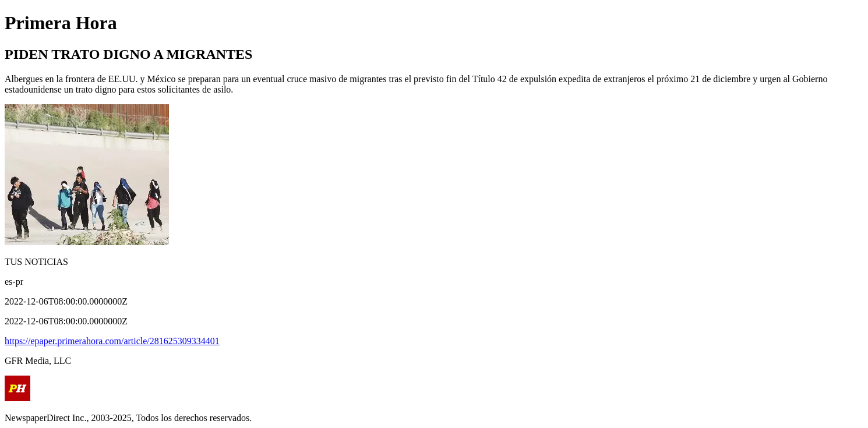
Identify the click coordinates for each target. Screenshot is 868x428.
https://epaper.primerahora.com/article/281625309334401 (112, 341)
